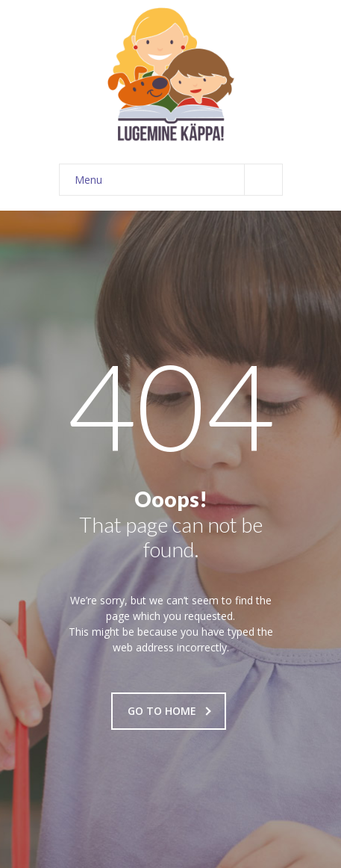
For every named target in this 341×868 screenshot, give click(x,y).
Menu (178, 180)
